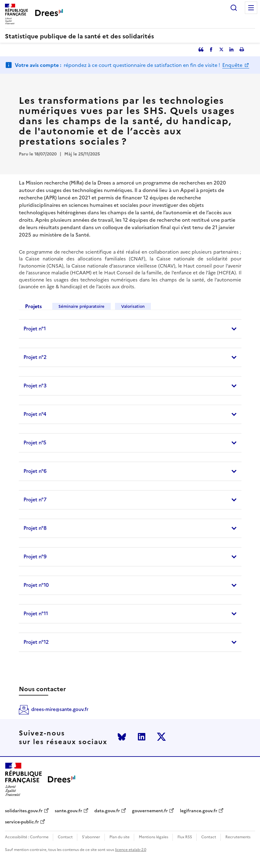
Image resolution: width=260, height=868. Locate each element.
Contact (65, 837)
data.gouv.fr (107, 811)
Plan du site (119, 837)
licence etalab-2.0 (131, 850)
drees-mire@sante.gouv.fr (60, 709)
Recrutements (238, 837)
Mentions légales (153, 837)
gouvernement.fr (150, 811)
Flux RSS (185, 837)
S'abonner (91, 837)
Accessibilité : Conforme (27, 837)
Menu (251, 8)
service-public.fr (22, 822)
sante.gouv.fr (68, 811)
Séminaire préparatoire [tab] (81, 306)
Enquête (233, 65)
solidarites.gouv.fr (24, 811)
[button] (130, 329)
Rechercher (234, 8)
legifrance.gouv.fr (199, 811)
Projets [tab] (33, 306)
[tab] (130, 329)
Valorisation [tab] (133, 306)
